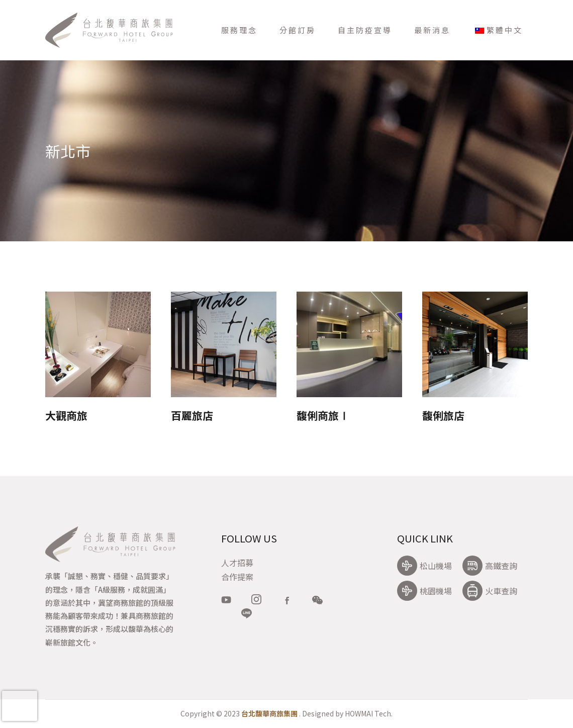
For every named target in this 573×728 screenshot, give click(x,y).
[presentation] (20, 706)
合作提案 (237, 577)
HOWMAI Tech (368, 713)
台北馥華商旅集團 (269, 713)
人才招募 (237, 563)
